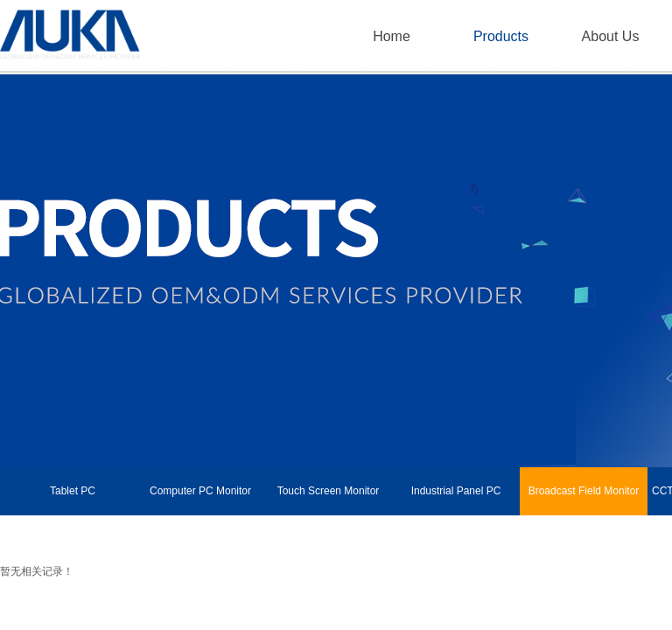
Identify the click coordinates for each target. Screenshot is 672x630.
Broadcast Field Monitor (584, 491)
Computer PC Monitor (200, 491)
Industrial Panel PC (456, 491)
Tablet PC (73, 491)
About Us (611, 36)
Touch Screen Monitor (329, 491)
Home (392, 36)
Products (501, 36)
